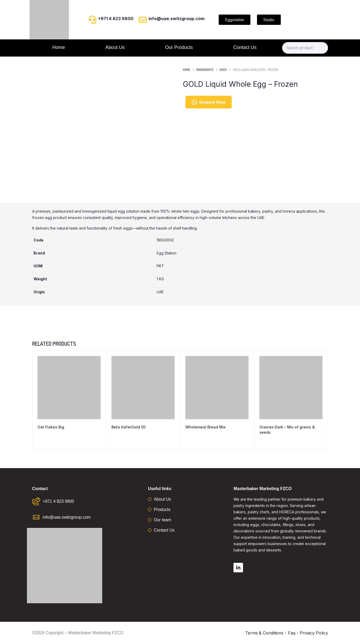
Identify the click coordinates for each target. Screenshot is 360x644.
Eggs (223, 70)
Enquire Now (209, 102)
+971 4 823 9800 (116, 19)
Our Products (179, 47)
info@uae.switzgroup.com (176, 19)
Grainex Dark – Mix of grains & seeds (287, 430)
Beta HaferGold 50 (128, 427)
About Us (115, 47)
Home (59, 47)
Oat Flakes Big (51, 427)
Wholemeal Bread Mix (205, 427)
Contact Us (245, 47)
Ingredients (205, 70)
